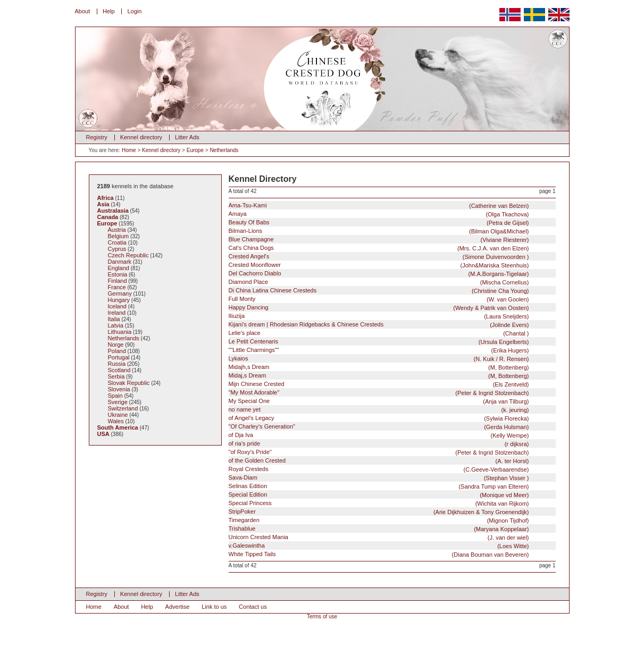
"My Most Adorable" (379, 393)
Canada (108, 217)
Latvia (116, 325)
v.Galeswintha (379, 546)
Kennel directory (141, 137)
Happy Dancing (379, 308)
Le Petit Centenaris (379, 342)
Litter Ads (187, 137)
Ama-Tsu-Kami (379, 205)
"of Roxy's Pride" (379, 452)
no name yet (379, 410)
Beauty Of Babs (379, 223)
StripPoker (379, 512)
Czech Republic (128, 255)
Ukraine (118, 415)
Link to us (214, 607)
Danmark (120, 262)
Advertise (178, 607)
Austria (117, 230)
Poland (117, 351)
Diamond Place (379, 282)
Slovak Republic (129, 383)
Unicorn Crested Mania (379, 537)
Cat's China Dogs (379, 248)
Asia (103, 204)
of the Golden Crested (379, 461)
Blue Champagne (379, 240)
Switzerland (123, 408)
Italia (114, 319)
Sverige (118, 402)
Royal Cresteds (379, 469)
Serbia (116, 376)
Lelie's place (379, 333)
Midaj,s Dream (379, 376)
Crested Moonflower (379, 265)
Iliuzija (379, 316)
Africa (106, 198)
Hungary (119, 300)
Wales (116, 421)
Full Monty (379, 299)
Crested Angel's (379, 257)
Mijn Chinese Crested (379, 384)
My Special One (379, 401)
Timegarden (379, 520)
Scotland (119, 370)
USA (103, 434)
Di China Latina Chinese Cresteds (379, 291)
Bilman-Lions (379, 231)
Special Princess (379, 503)
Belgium (119, 236)
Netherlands (224, 150)
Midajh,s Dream (379, 367)
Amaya (379, 214)
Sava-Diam (379, 478)
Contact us (253, 607)
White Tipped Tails (379, 554)
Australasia (113, 211)
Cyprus (117, 249)
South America (118, 427)
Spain (115, 396)
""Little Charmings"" (379, 350)
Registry (97, 137)
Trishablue (379, 529)
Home (129, 150)
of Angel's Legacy (379, 418)
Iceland (117, 306)
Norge (116, 345)
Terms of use (322, 616)
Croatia (117, 242)
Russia (117, 364)
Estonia (118, 274)
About (83, 11)
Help (109, 11)
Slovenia (119, 389)
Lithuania (120, 332)
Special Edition (379, 495)
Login (134, 11)
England (119, 268)
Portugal (119, 357)
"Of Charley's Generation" (379, 427)
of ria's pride (379, 444)
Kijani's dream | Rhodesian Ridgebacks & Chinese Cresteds (379, 325)
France (117, 287)
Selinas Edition (379, 486)
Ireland (117, 313)
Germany (120, 293)
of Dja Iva (379, 435)
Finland (118, 281)
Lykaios (379, 359)
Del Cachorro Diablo (379, 274)
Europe (195, 150)
